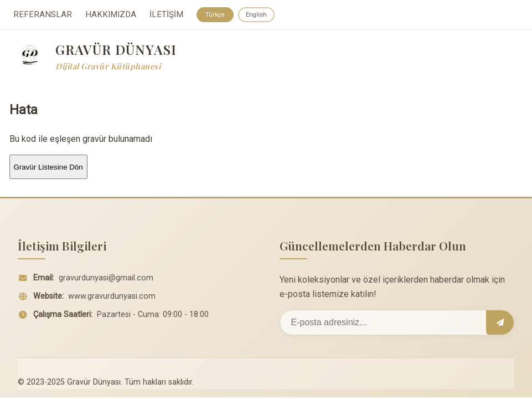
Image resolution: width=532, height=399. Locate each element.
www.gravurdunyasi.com (112, 298)
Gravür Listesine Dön (48, 168)
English (259, 15)
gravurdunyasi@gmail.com (106, 280)
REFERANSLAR (43, 16)
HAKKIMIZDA (111, 16)
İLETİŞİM (166, 16)
